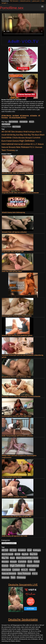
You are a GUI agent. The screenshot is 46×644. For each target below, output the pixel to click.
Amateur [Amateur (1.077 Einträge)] (19, 132)
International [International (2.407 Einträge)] (7, 144)
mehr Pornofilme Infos (8, 112)
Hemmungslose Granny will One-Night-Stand (17, 416)
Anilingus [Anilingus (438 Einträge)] (32, 132)
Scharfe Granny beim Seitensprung (13, 212)
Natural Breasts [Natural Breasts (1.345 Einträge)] (9, 147)
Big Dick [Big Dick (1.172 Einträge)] (24, 135)
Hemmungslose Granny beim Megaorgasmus (17, 316)
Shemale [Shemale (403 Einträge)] (39, 147)
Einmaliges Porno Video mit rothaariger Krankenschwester (21, 396)
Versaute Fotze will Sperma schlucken (14, 232)
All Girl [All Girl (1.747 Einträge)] (5, 132)
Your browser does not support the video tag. (23, 25)
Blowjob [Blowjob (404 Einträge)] (29, 138)
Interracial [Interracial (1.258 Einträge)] (18, 144)
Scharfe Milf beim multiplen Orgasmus (14, 497)
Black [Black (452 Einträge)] (37, 135)
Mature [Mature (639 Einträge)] (41, 144)
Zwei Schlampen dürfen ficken (12, 477)
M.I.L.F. (32, 122)
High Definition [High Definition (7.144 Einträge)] (27, 141)
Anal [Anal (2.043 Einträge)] (25, 132)
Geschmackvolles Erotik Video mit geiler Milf (17, 516)
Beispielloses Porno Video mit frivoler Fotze (16, 377)
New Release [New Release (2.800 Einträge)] (23, 147)
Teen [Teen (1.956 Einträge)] (4, 150)
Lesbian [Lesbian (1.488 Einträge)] (27, 144)
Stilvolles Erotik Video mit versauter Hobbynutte (18, 173)
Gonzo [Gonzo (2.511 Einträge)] (16, 141)
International (23, 122)
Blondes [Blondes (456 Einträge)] (22, 138)
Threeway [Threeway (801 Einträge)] (11, 150)
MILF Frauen (16, 127)
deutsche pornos (25, 1)
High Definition (13, 122)
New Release (6, 124)
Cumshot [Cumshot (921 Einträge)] (36, 138)
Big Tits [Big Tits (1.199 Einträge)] (31, 135)
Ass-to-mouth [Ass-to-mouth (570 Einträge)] (8, 554)
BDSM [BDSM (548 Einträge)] (10, 135)
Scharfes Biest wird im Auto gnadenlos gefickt (17, 335)
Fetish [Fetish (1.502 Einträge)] (9, 141)
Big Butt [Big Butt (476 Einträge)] (16, 135)
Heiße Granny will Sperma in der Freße (15, 536)
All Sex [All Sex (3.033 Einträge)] (12, 132)
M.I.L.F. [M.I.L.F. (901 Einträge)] (34, 144)
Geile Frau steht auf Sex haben (12, 271)
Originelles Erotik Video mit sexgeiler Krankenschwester (20, 193)
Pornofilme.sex (12, 8)
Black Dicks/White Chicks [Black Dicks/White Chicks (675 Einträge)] (27, 558)
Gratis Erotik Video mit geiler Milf (13, 252)
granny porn (36, 1)
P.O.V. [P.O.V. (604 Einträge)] (32, 147)
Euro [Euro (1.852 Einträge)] (4, 141)
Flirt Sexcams (14, 1)
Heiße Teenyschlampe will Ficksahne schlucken (17, 436)
